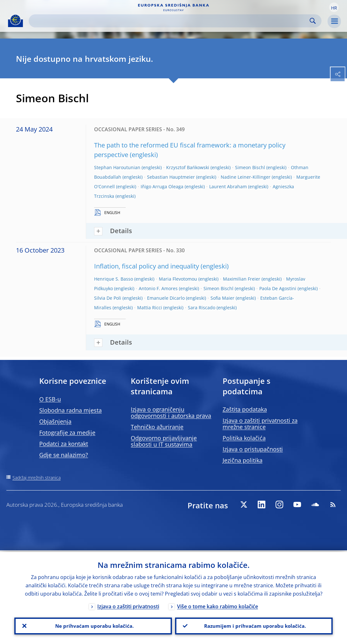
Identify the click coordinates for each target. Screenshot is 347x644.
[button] (334, 7)
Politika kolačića (244, 438)
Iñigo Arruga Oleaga (162, 186)
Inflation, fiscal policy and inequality (147, 266)
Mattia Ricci (150, 308)
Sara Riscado (202, 308)
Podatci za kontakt (64, 444)
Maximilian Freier (242, 279)
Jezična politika (243, 460)
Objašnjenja (55, 421)
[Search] (170, 21)
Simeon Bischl (250, 167)
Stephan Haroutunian (117, 167)
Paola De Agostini (278, 288)
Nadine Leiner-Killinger (246, 177)
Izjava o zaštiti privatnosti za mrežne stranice (260, 424)
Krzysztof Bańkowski (188, 167)
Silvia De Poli (108, 298)
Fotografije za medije (67, 433)
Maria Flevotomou (178, 279)
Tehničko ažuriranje (157, 427)
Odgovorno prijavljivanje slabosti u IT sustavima (164, 441)
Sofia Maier (222, 298)
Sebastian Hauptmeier (171, 177)
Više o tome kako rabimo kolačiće (218, 605)
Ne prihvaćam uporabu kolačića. (93, 625)
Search (313, 21)
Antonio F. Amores (158, 288)
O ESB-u (50, 399)
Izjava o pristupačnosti (253, 449)
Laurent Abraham (228, 186)
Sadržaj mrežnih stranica (37, 478)
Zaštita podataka (245, 409)
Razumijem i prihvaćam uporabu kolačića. (254, 625)
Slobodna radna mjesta (70, 410)
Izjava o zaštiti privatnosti (128, 605)
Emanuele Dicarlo (166, 298)
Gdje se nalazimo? (64, 455)
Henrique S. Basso (114, 279)
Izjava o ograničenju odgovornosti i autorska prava (171, 412)
